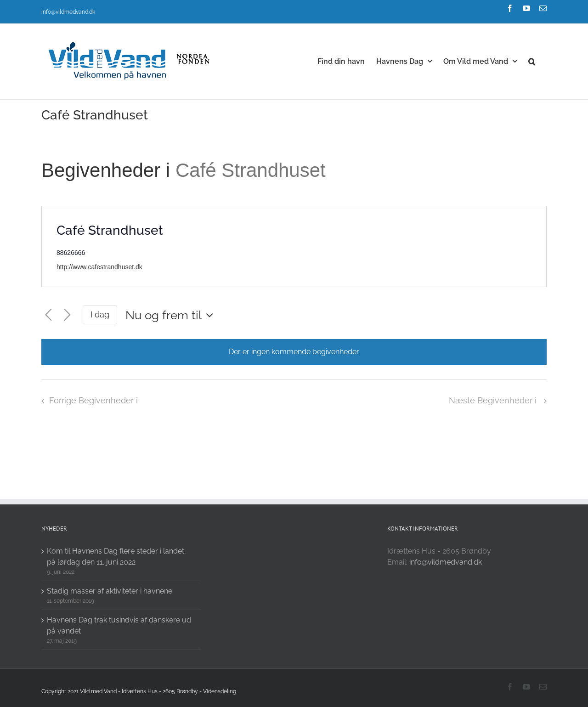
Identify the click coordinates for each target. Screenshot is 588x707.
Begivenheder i (108, 170)
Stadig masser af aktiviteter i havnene (110, 591)
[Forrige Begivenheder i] (48, 315)
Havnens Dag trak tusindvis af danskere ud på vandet (119, 625)
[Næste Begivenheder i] (67, 315)
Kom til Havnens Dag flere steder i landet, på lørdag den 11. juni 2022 (116, 557)
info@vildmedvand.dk (68, 12)
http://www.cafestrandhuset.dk (99, 267)
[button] (532, 61)
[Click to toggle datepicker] (172, 315)
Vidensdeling (220, 691)
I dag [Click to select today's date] (100, 314)
